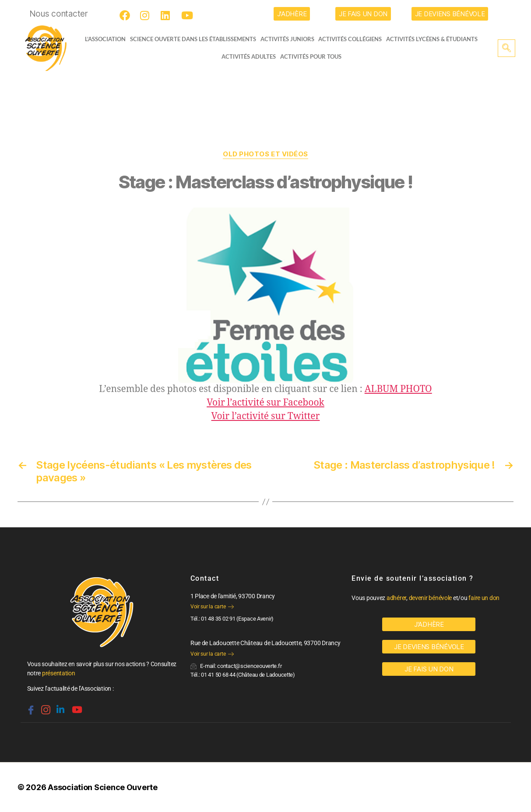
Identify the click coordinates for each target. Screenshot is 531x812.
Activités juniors (290, 39)
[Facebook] (126, 15)
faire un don (484, 598)
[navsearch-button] (506, 48)
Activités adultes (249, 56)
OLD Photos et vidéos (265, 154)
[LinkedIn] (167, 15)
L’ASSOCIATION (103, 39)
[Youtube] (188, 15)
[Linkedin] (60, 706)
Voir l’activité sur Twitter (266, 416)
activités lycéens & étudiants (435, 39)
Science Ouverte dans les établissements (196, 39)
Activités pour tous (311, 56)
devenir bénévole (431, 598)
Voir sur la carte (212, 607)
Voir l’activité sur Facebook (265, 403)
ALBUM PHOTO (398, 389)
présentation (59, 673)
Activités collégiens (353, 39)
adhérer (396, 598)
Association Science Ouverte (103, 787)
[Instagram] (147, 15)
